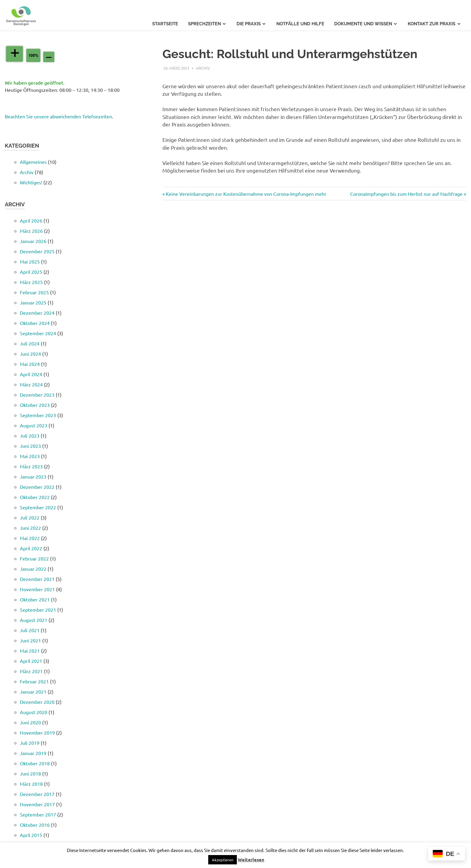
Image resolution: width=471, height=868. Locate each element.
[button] (223, 860)
